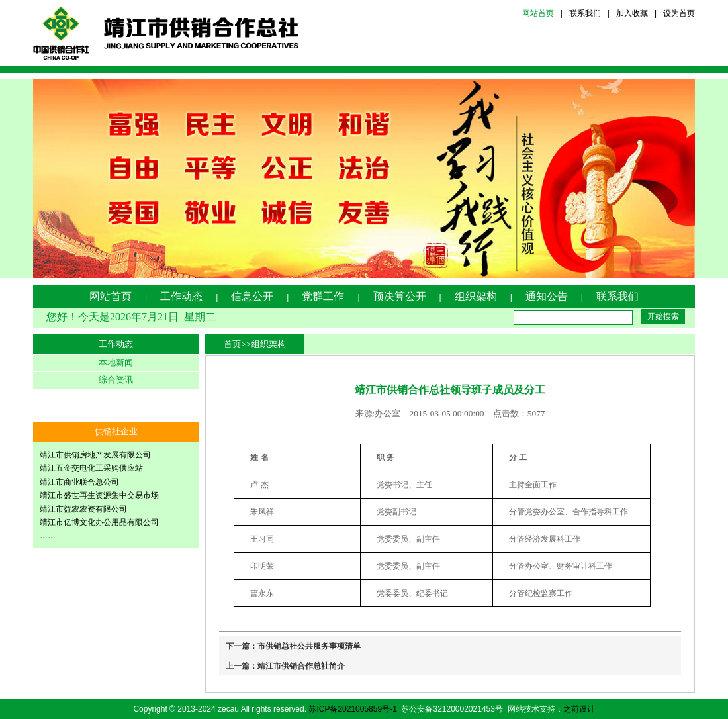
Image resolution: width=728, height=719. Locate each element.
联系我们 (585, 13)
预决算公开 (400, 296)
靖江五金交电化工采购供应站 (91, 468)
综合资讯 (116, 380)
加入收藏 (632, 13)
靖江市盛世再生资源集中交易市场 (99, 495)
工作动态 (181, 296)
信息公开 (252, 296)
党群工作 (323, 296)
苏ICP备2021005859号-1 (352, 709)
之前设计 (579, 709)
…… (48, 536)
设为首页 (679, 13)
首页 (232, 344)
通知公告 (547, 296)
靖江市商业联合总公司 (79, 482)
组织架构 (476, 296)
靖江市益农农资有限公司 (83, 509)
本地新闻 (116, 362)
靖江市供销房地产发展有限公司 (95, 455)
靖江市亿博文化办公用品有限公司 (99, 522)
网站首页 (538, 13)
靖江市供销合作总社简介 (301, 666)
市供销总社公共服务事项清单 (309, 646)
